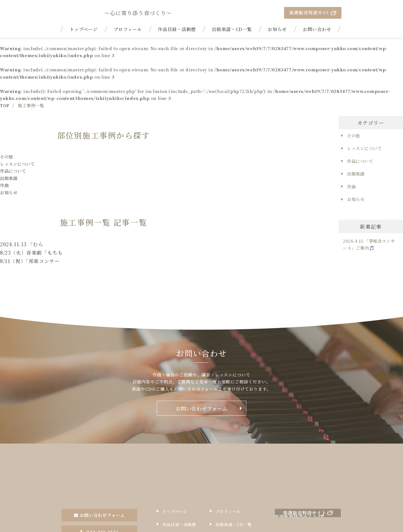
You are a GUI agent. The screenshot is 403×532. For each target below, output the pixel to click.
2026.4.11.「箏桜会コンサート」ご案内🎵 (369, 244)
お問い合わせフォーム (202, 408)
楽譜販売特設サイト (313, 13)
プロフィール (128, 29)
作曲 (4, 185)
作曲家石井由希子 (96, 462)
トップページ (84, 29)
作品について (13, 171)
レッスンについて (17, 164)
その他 (7, 157)
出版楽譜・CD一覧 (232, 29)
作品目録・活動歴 (177, 29)
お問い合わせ (317, 29)
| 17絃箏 (96, 13)
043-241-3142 (99, 498)
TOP (5, 105)
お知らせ (277, 29)
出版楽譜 (9, 178)
